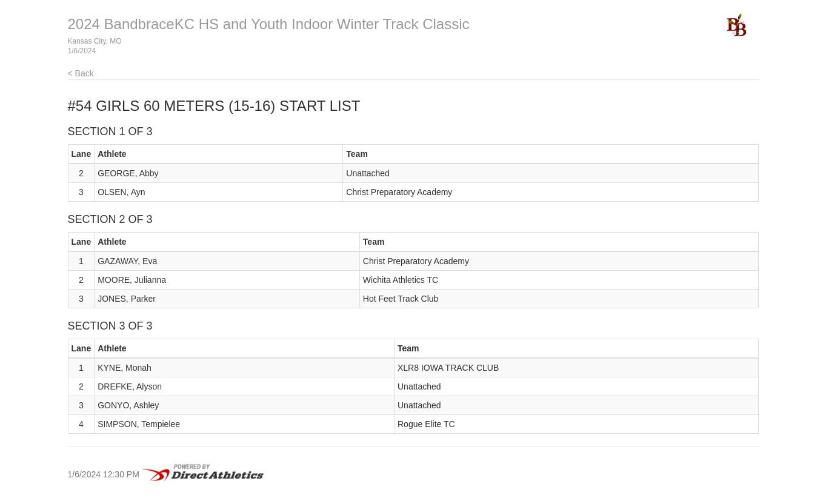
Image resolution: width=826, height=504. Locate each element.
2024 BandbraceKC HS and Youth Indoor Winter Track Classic (269, 24)
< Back (81, 73)
